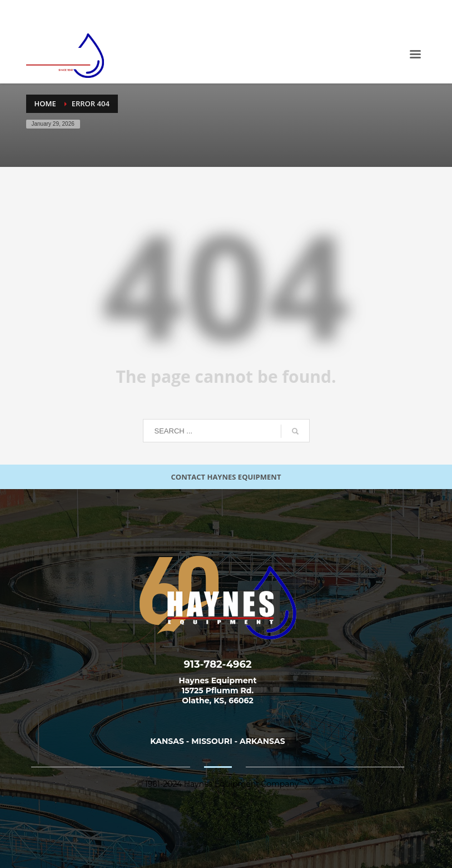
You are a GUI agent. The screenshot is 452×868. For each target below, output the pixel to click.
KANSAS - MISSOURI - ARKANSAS (217, 741)
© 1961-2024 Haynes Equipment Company (218, 784)
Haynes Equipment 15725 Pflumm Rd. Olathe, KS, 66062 (218, 691)
